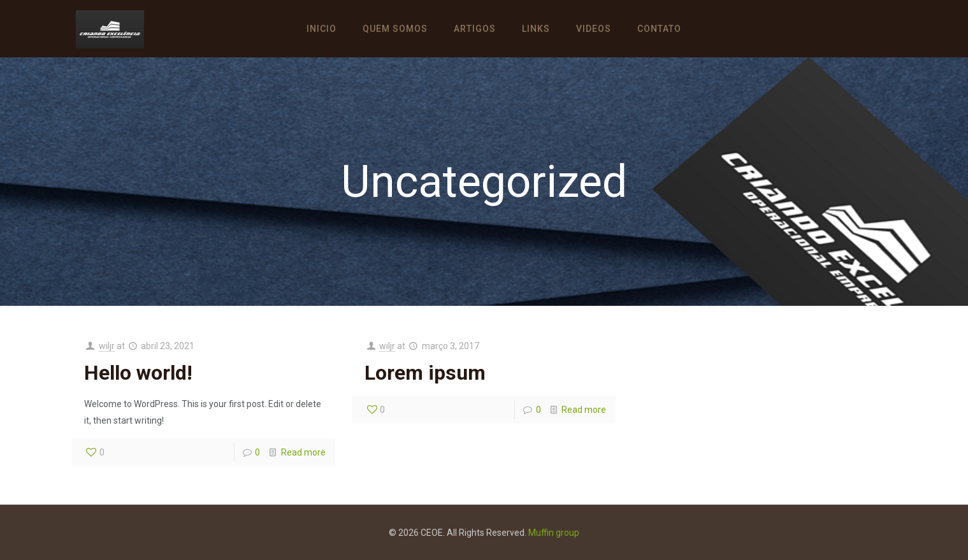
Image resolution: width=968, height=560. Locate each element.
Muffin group (554, 533)
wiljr (107, 346)
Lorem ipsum (425, 373)
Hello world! (138, 373)
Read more (303, 452)
